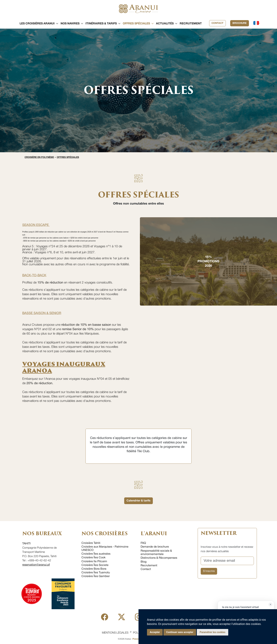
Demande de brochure (155, 547)
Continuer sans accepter (180, 632)
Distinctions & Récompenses (159, 558)
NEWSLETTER (219, 533)
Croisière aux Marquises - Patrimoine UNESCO (105, 549)
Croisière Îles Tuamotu (96, 573)
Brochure (240, 23)
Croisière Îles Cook (93, 558)
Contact (217, 23)
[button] (37, 24)
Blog (144, 562)
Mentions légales (115, 633)
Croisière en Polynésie (39, 157)
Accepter (155, 632)
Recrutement (149, 566)
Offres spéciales (68, 157)
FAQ (143, 543)
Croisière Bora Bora (94, 569)
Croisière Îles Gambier (96, 576)
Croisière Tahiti (91, 543)
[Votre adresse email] (227, 561)
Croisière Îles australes (96, 554)
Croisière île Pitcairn (94, 562)
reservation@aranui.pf (36, 565)
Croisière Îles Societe (95, 565)
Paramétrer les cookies (212, 632)
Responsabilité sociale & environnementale (156, 553)
